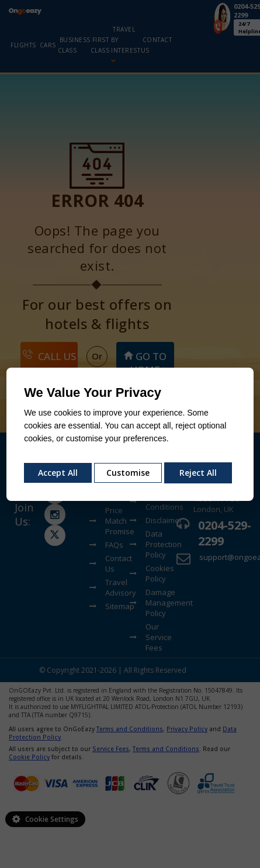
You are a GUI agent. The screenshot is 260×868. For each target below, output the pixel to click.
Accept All (58, 473)
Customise (128, 473)
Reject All (198, 473)
